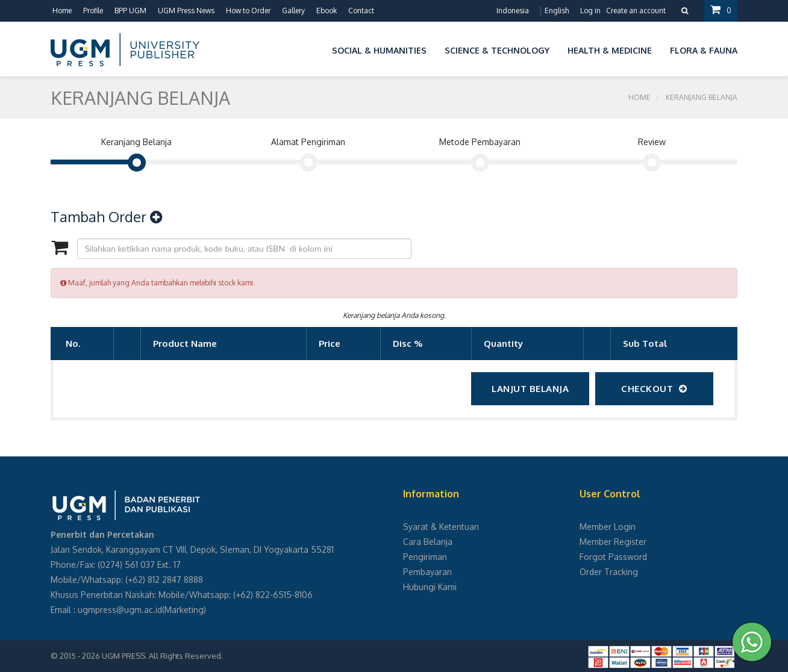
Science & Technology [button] (497, 50)
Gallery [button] (293, 11)
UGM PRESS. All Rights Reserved (161, 656)
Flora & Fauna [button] (704, 50)
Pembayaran (427, 572)
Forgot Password (613, 557)
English (557, 11)
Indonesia (513, 11)
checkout (654, 389)
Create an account (636, 11)
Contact (361, 11)
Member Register (613, 542)
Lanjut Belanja (530, 389)
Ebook (327, 11)
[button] (314, 48)
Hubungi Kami (430, 587)
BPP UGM (130, 11)
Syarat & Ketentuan (441, 527)
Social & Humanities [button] (379, 50)
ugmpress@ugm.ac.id (120, 610)
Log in (590, 11)
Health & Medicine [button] (610, 50)
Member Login (608, 527)
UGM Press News (186, 11)
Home (62, 11)
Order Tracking (609, 572)
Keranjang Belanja (702, 97)
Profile (93, 11)
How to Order (248, 11)
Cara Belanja (428, 542)
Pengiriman (425, 557)
